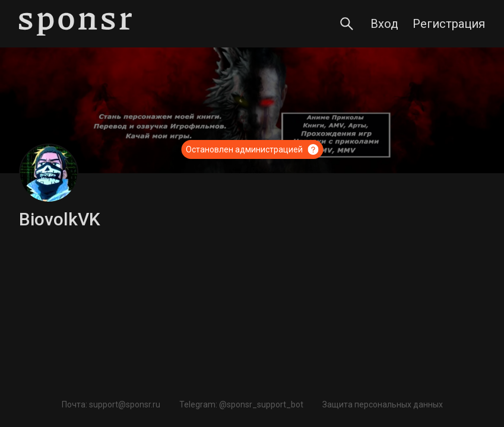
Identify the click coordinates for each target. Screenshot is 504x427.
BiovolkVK (60, 219)
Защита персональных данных (383, 404)
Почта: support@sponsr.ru (111, 404)
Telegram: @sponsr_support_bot (241, 404)
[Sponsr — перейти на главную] (75, 24)
